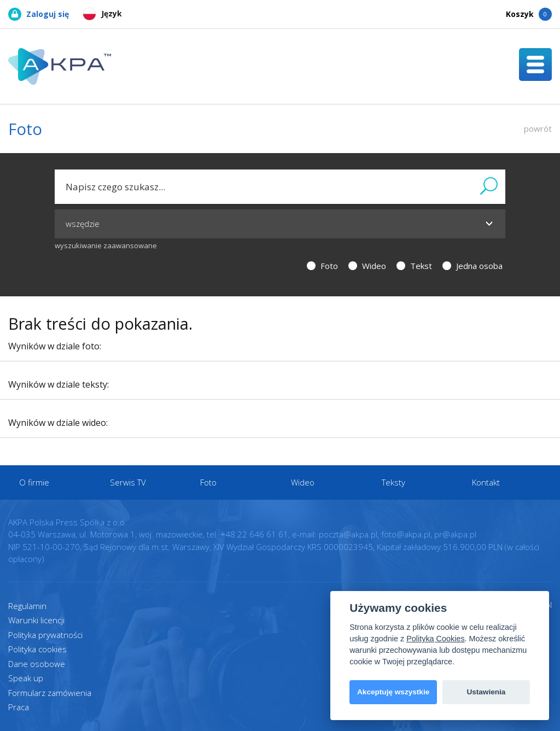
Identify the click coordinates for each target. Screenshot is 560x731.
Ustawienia (486, 692)
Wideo (367, 266)
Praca (19, 707)
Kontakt (486, 482)
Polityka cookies (37, 649)
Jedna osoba (472, 266)
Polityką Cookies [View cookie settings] (435, 639)
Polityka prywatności (45, 635)
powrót (538, 128)
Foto (322, 266)
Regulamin (27, 606)
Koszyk (529, 14)
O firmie (34, 482)
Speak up (26, 678)
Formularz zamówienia (50, 693)
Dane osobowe (37, 664)
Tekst (414, 266)
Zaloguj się (39, 14)
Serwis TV (128, 482)
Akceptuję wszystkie (393, 692)
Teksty (393, 482)
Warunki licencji (36, 620)
